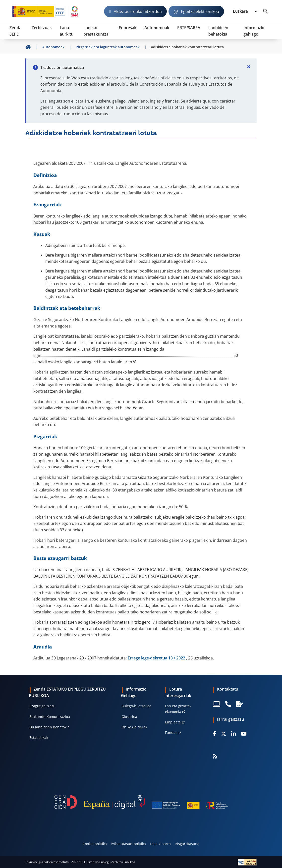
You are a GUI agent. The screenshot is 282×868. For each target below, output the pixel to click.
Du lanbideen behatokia (49, 727)
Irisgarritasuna (187, 844)
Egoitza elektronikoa (200, 11)
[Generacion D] (141, 802)
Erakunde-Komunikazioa (50, 717)
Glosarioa (129, 717)
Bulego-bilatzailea (136, 706)
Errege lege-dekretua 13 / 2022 (157, 658)
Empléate (173, 722)
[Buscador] (266, 11)
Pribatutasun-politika (128, 844)
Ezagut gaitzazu (42, 706)
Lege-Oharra (160, 844)
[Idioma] (245, 11)
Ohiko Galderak (134, 727)
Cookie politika (95, 844)
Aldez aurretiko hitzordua (138, 11)
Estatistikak (39, 737)
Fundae (171, 732)
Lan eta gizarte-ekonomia (178, 709)
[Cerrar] (249, 66)
